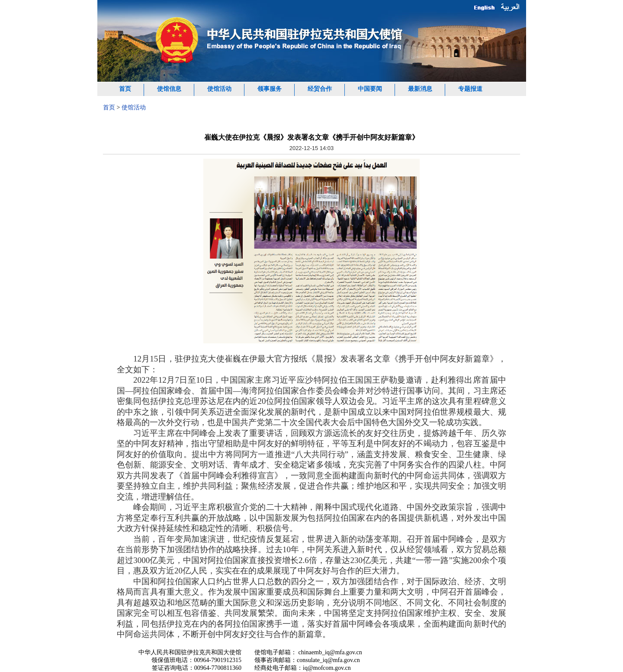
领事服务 (270, 89)
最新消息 (420, 89)
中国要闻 (370, 89)
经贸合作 (320, 89)
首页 (125, 89)
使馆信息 (169, 89)
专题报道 (470, 89)
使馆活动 (219, 89)
